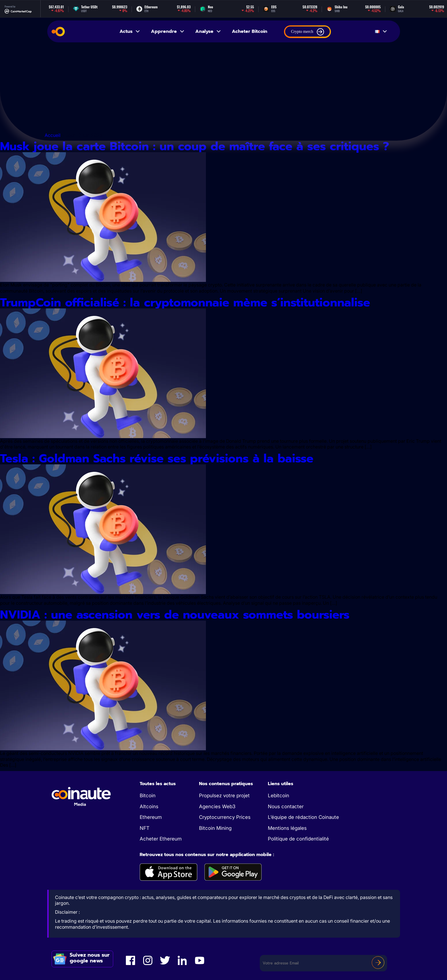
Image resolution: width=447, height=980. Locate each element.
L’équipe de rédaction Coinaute (303, 817)
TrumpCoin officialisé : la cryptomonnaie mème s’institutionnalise (187, 303)
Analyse (208, 31)
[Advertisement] (223, 88)
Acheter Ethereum (161, 839)
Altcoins (149, 806)
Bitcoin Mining (215, 828)
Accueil (53, 135)
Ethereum (151, 817)
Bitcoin (148, 796)
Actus (130, 31)
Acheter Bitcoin (250, 31)
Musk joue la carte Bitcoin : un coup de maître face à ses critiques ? (195, 146)
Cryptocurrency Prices (225, 817)
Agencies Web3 (217, 806)
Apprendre (168, 31)
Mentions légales (287, 828)
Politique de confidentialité (298, 839)
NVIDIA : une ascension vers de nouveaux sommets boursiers (175, 615)
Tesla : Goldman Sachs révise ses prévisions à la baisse (159, 458)
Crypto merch (307, 32)
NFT (145, 828)
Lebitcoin (279, 796)
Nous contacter (286, 806)
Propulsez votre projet (224, 796)
